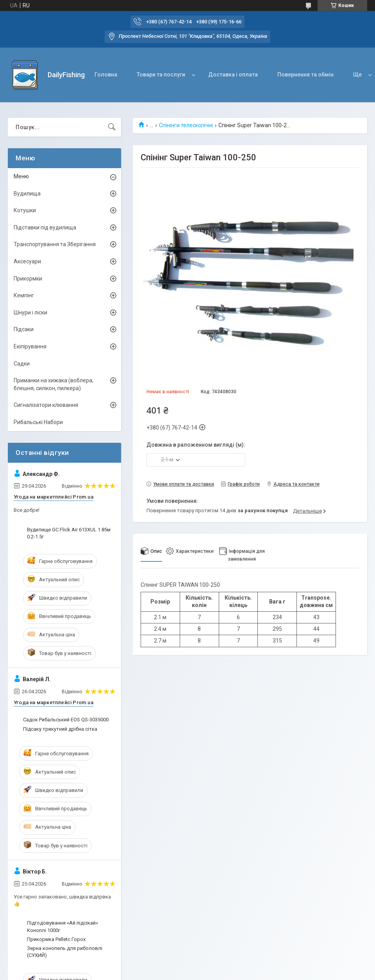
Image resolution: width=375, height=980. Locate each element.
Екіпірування (30, 346)
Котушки (25, 210)
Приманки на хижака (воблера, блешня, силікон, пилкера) (54, 384)
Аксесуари (27, 261)
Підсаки (24, 329)
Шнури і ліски (30, 312)
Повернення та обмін (305, 75)
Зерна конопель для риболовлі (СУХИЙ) (65, 952)
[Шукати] (112, 127)
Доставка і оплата (233, 75)
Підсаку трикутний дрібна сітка (60, 729)
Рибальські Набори (38, 422)
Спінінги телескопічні (186, 125)
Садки (22, 364)
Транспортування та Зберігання (55, 244)
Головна (106, 75)
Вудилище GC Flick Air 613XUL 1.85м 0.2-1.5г (69, 533)
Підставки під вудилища (45, 227)
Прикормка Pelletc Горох (56, 939)
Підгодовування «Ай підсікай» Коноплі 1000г (62, 926)
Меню (21, 176)
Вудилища (27, 194)
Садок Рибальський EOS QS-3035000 (66, 720)
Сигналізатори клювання (46, 405)
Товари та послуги (161, 75)
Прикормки (28, 279)
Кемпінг (24, 295)
